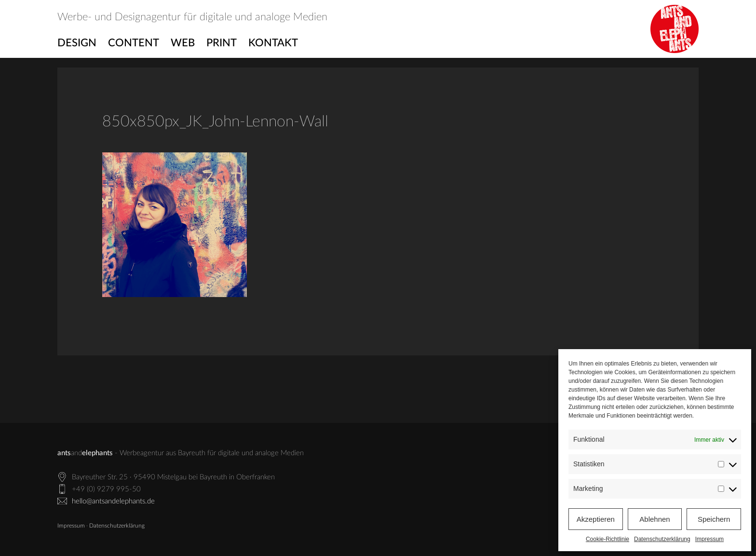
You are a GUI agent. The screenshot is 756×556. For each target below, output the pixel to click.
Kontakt (273, 43)
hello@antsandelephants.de (113, 501)
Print (222, 43)
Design (77, 43)
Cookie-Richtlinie (607, 539)
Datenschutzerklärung (662, 539)
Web (183, 43)
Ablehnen (655, 519)
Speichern (714, 519)
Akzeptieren (596, 519)
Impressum (709, 539)
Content (134, 43)
